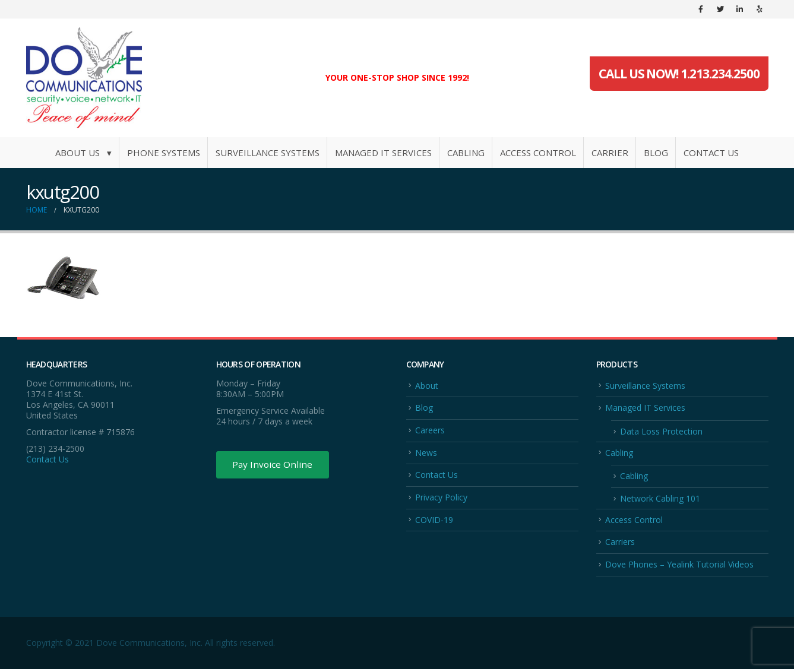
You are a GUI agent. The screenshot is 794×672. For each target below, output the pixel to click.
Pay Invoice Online (274, 465)
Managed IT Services (383, 153)
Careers (430, 431)
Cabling (466, 153)
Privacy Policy (441, 499)
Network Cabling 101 (660, 500)
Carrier (610, 153)
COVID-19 (434, 522)
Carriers (620, 544)
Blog (656, 153)
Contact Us (711, 153)
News (426, 453)
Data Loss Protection (661, 432)
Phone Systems (164, 153)
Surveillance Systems (268, 153)
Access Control (538, 153)
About (427, 386)
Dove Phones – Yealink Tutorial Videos (679, 567)
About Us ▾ (83, 153)
